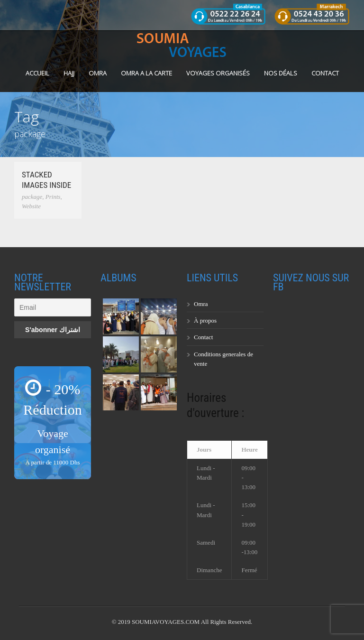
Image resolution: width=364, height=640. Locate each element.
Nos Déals (281, 73)
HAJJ (69, 73)
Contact (325, 73)
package (32, 197)
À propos (205, 320)
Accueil (37, 73)
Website (31, 206)
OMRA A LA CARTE (146, 73)
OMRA (98, 73)
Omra (201, 304)
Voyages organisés (218, 73)
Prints (53, 197)
